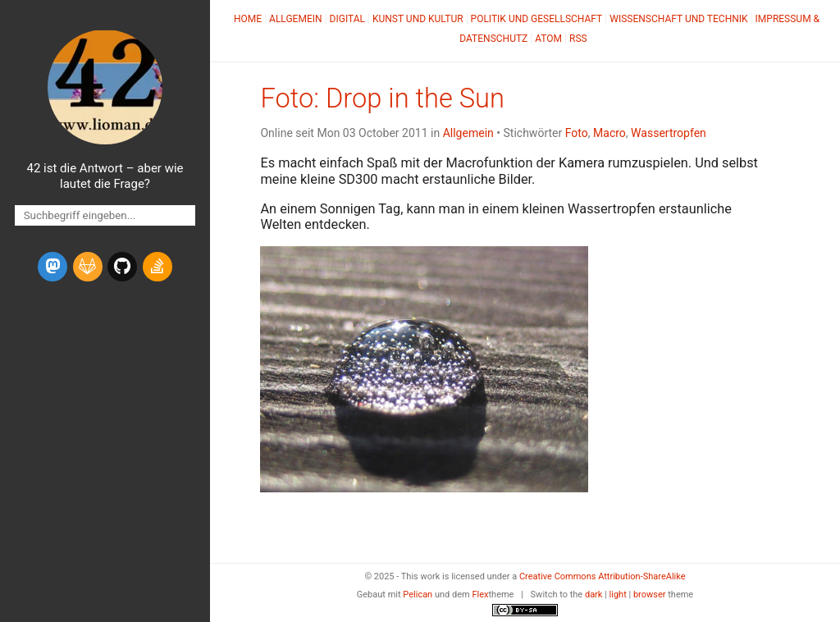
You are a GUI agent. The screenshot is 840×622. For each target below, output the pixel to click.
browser (650, 595)
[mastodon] (52, 267)
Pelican (418, 595)
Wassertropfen (669, 133)
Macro (609, 133)
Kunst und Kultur (418, 19)
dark (594, 595)
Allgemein (296, 19)
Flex (480, 595)
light (618, 595)
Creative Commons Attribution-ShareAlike (603, 576)
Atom (548, 39)
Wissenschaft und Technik (678, 19)
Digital (347, 19)
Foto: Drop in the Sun (382, 98)
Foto (577, 133)
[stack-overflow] (157, 267)
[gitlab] (88, 267)
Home (248, 19)
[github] (122, 267)
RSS (578, 39)
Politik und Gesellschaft (537, 19)
